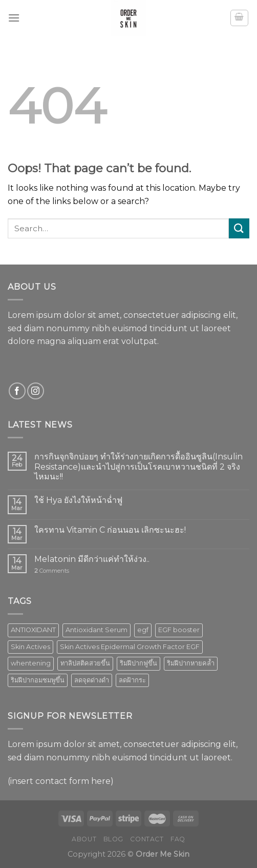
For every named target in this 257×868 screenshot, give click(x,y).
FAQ (178, 839)
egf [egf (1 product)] (143, 630)
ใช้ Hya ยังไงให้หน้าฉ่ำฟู (78, 500)
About (84, 839)
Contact (147, 839)
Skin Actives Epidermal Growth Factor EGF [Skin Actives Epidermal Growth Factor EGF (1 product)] (130, 647)
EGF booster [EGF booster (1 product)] (179, 630)
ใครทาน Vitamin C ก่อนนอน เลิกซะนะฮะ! (110, 530)
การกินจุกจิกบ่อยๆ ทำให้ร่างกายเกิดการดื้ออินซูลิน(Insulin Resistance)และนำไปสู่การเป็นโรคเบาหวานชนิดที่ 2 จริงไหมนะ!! (138, 466)
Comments (52, 571)
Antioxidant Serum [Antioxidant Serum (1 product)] (97, 630)
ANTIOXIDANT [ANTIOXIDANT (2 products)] (33, 630)
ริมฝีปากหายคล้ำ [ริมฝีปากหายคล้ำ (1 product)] (191, 663)
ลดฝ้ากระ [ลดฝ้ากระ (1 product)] (132, 680)
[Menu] (14, 18)
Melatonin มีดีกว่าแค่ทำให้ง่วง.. (92, 559)
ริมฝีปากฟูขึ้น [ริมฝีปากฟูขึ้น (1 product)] (138, 663)
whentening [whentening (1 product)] (31, 663)
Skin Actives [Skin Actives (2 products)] (30, 647)
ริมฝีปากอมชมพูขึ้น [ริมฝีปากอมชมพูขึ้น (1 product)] (38, 680)
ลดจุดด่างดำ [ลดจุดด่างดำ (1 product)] (92, 680)
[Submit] (239, 228)
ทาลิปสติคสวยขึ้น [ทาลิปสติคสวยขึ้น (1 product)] (85, 663)
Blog (113, 839)
